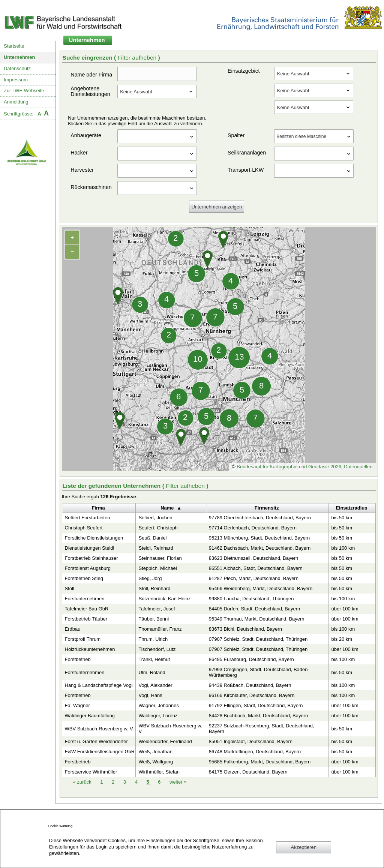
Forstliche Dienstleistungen (94, 538)
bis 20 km (342, 639)
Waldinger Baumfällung (90, 716)
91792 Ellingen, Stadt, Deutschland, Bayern (256, 705)
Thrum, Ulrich (153, 639)
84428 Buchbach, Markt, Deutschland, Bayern (258, 716)
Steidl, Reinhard (156, 548)
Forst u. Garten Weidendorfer (96, 741)
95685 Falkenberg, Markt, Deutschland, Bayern (260, 762)
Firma (98, 508)
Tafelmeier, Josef (157, 609)
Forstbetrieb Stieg (84, 578)
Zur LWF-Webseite (24, 91)
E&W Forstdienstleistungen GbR (100, 752)
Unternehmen (19, 57)
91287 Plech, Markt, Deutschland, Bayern (254, 578)
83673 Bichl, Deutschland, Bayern (245, 629)
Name (167, 508)
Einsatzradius (351, 508)
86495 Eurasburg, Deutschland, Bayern (251, 659)
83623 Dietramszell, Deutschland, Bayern (253, 558)
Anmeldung (16, 102)
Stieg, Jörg (150, 578)
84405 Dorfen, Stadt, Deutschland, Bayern (254, 609)
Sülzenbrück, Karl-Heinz (164, 599)
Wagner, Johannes (159, 705)
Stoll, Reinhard (154, 588)
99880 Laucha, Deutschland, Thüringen (251, 599)
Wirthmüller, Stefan (159, 772)
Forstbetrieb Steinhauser (91, 558)
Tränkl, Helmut (154, 659)
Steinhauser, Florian (160, 558)
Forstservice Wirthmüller (91, 772)
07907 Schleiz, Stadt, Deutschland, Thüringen (258, 639)
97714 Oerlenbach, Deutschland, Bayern (253, 528)
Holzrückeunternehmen (90, 649)
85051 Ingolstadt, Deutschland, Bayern (251, 741)
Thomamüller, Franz (160, 629)
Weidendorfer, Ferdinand (165, 741)
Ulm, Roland (152, 672)
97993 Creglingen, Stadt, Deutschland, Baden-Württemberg (259, 672)
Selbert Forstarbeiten (88, 518)
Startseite (14, 46)
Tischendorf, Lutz (157, 649)
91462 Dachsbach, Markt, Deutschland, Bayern (260, 548)
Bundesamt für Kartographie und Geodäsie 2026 (289, 467)
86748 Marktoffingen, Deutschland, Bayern (255, 752)
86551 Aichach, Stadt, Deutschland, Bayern (256, 568)
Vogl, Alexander (155, 685)
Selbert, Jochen (155, 518)
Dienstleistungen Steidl (90, 548)
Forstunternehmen (85, 599)
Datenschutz (17, 68)
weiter (178, 782)
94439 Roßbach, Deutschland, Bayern (250, 685)
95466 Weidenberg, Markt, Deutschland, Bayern (261, 588)
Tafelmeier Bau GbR (87, 609)
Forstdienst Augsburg (88, 568)
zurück (83, 782)
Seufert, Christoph (158, 528)
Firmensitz (267, 508)
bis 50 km (342, 518)
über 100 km (345, 609)
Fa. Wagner (77, 705)
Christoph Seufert (84, 528)
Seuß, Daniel (152, 538)
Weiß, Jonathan (155, 752)
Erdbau (73, 629)
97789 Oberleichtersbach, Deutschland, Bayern (260, 518)
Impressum (16, 80)
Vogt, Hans (150, 695)
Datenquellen (358, 467)
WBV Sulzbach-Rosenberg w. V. (100, 729)
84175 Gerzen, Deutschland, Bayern (248, 772)
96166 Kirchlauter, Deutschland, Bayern (252, 695)
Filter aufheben (138, 58)
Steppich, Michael (157, 568)
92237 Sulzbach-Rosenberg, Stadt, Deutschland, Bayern (262, 729)
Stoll (70, 588)
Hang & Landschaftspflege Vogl (99, 685)
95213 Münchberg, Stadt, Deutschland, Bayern (259, 538)
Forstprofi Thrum (83, 639)
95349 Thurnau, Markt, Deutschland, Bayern (257, 619)
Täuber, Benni (154, 619)
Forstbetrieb (78, 659)
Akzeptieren (304, 847)
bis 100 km (343, 548)
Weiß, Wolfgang (156, 762)
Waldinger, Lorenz (158, 716)
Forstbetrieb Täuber (86, 619)
